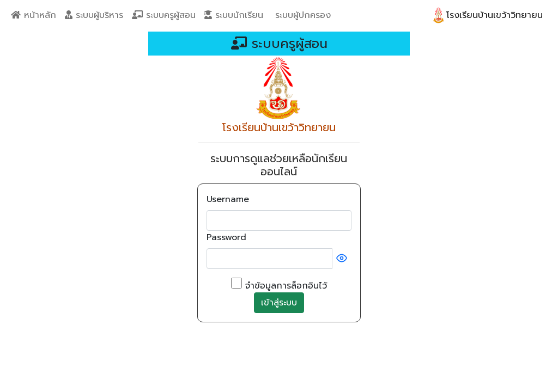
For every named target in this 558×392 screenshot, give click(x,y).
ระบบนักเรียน (234, 15)
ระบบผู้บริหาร (94, 15)
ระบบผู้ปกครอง (301, 15)
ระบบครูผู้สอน (164, 15)
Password (226, 237)
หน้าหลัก (34, 15)
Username (228, 199)
